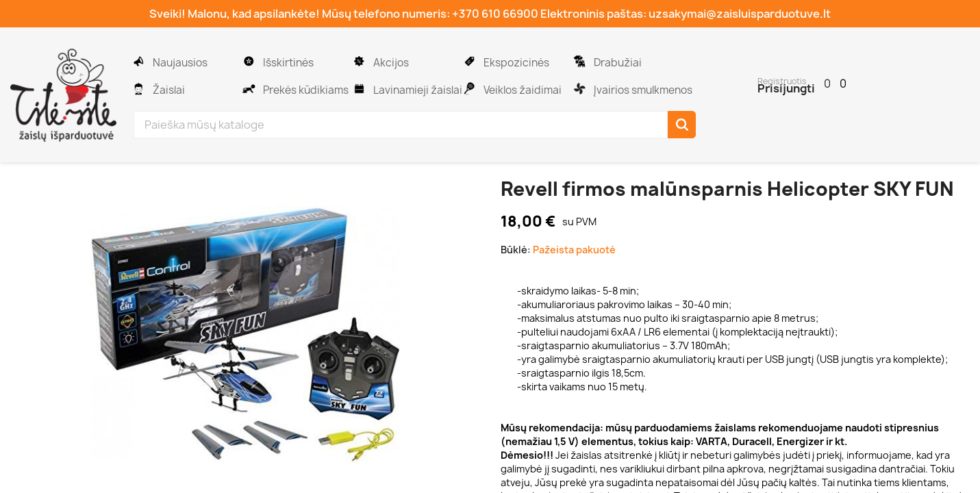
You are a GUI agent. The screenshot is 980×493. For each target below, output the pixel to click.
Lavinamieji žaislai (417, 90)
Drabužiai (617, 63)
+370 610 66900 (495, 14)
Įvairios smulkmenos (642, 90)
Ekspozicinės (515, 63)
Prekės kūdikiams (305, 90)
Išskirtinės (287, 63)
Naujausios (179, 63)
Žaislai (168, 90)
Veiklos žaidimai (522, 90)
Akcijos (390, 63)
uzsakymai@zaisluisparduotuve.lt (740, 14)
